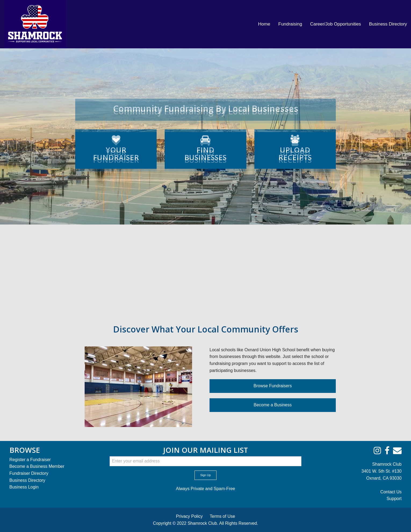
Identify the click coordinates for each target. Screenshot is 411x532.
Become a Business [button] (273, 405)
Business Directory (388, 24)
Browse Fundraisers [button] (273, 386)
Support (394, 499)
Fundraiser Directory (29, 473)
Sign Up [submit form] (205, 475)
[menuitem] (264, 24)
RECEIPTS (295, 156)
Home (264, 24)
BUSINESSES (205, 156)
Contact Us (391, 492)
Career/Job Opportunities (336, 24)
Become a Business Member (37, 466)
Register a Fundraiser (30, 460)
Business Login (24, 487)
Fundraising (290, 24)
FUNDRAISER (116, 156)
